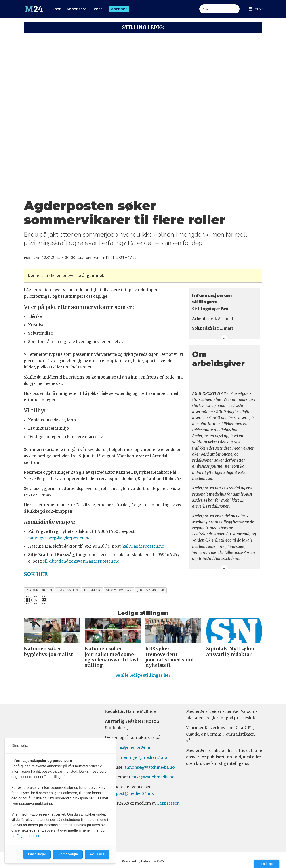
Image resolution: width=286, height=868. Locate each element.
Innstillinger (267, 864)
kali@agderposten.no (143, 546)
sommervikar (119, 590)
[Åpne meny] (256, 9)
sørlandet (68, 590)
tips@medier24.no (134, 748)
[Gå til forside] (34, 9)
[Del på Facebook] (28, 600)
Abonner (119, 9)
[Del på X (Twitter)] (36, 600)
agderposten (39, 590)
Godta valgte (68, 854)
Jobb (57, 9)
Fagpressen (168, 803)
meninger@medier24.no (143, 757)
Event (97, 9)
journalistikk (151, 590)
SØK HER (36, 574)
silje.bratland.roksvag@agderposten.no (81, 561)
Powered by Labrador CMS (143, 861)
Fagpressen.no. (29, 836)
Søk (199, 4)
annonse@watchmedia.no (149, 767)
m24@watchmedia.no (153, 777)
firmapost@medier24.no (129, 793)
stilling (92, 590)
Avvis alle (97, 854)
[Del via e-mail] (43, 600)
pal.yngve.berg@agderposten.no (59, 538)
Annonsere (77, 9)
